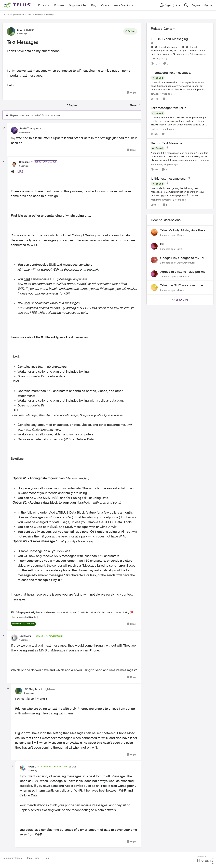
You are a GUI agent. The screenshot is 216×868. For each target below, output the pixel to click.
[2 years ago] (179, 199)
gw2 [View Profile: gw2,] (180, 249)
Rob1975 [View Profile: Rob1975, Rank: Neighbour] (24, 128)
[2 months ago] (167, 235)
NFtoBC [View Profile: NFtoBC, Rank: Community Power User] (32, 767)
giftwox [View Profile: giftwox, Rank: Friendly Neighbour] (155, 94)
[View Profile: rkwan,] (154, 287)
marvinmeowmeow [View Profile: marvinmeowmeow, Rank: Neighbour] (161, 199)
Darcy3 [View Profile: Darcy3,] (181, 235)
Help (47, 858)
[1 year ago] (162, 58)
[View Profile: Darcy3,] (154, 232)
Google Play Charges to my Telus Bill (184, 258)
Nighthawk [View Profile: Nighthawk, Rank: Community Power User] (25, 636)
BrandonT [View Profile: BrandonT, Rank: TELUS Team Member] (25, 162)
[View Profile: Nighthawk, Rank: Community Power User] (14, 638)
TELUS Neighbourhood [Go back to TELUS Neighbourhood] (13, 15)
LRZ (20, 171)
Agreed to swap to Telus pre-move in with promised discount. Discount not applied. (185, 272)
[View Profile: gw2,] (154, 246)
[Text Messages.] (25, 132)
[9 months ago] (167, 129)
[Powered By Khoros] (205, 860)
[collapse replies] (4, 128)
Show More (180, 300)
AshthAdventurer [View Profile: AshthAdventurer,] (186, 263)
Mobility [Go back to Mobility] (39, 15)
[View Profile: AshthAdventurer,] (154, 260)
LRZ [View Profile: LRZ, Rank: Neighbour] (19, 30)
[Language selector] (170, 5)
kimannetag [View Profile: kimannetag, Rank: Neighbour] (157, 164)
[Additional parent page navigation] (30, 15)
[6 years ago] (171, 164)
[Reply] (132, 93)
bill (162, 244)
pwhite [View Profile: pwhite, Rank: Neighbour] (154, 129)
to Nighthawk (48, 689)
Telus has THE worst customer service (182, 285)
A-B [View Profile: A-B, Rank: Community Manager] (153, 58)
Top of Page (33, 858)
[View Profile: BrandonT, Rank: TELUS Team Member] (14, 164)
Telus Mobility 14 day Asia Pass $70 (183, 230)
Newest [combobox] (136, 105)
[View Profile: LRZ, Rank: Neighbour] (11, 31)
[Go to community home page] (17, 5)
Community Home (12, 858)
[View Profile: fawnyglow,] (154, 274)
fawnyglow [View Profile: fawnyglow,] (183, 276)
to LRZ (72, 767)
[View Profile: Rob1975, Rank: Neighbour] (14, 130)
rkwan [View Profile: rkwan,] (181, 290)
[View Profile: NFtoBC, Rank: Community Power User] (23, 768)
